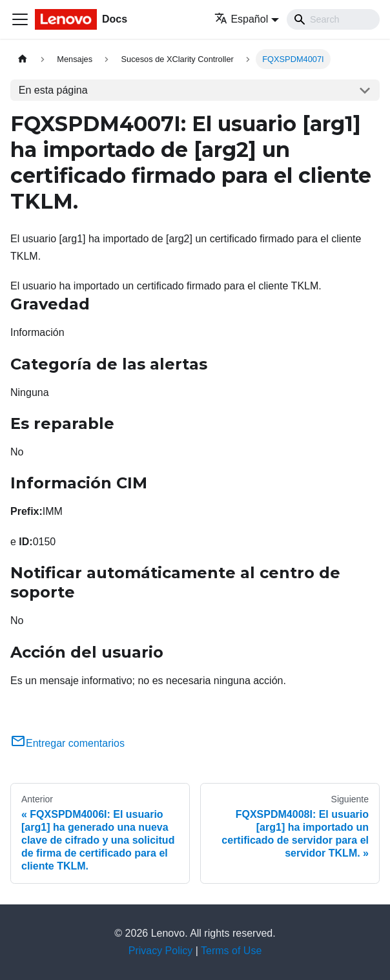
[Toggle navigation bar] (20, 19)
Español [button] (241, 19)
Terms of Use (231, 951)
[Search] (333, 19)
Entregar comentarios (67, 743)
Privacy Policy (161, 951)
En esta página (53, 90)
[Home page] (23, 59)
